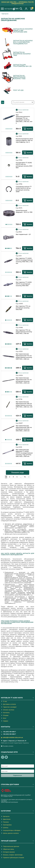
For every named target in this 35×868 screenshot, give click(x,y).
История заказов (9, 852)
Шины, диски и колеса (11, 833)
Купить (29, 129)
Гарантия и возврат (10, 707)
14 (25, 477)
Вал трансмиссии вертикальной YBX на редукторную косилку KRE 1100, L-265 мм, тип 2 (24, 405)
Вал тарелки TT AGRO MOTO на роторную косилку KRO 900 (24, 284)
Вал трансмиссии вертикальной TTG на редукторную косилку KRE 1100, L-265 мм (24, 356)
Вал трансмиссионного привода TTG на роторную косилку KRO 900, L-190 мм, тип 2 (24, 119)
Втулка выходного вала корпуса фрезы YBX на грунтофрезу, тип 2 (24, 140)
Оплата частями (9, 710)
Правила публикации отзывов (14, 858)
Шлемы (6, 828)
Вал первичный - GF (23, 234)
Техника (6, 822)
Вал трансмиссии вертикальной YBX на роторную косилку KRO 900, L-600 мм (24, 428)
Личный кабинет (26, 9)
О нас (5, 701)
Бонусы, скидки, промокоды (13, 855)
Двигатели (7, 819)
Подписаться (18, 775)
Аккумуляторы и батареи (12, 830)
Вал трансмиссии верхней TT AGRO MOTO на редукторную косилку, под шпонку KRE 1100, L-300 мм (24, 453)
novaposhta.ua (18, 796)
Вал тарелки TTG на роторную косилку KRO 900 (23, 308)
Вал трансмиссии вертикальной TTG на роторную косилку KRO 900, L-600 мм (24, 380)
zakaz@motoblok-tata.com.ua (13, 737)
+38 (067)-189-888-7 (9, 732)
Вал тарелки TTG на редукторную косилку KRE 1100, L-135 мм (24, 332)
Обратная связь (9, 849)
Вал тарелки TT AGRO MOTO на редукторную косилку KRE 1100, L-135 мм (24, 261)
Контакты (6, 713)
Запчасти (5, 14)
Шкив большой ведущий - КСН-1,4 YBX (24, 211)
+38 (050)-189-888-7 (9, 734)
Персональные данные (11, 846)
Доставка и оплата (9, 704)
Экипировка (7, 825)
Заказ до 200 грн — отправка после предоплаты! (17, 3)
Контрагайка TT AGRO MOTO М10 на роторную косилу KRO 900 (24, 165)
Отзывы (6, 715)
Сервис (6, 721)
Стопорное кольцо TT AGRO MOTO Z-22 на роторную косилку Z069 (24, 189)
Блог (5, 718)
